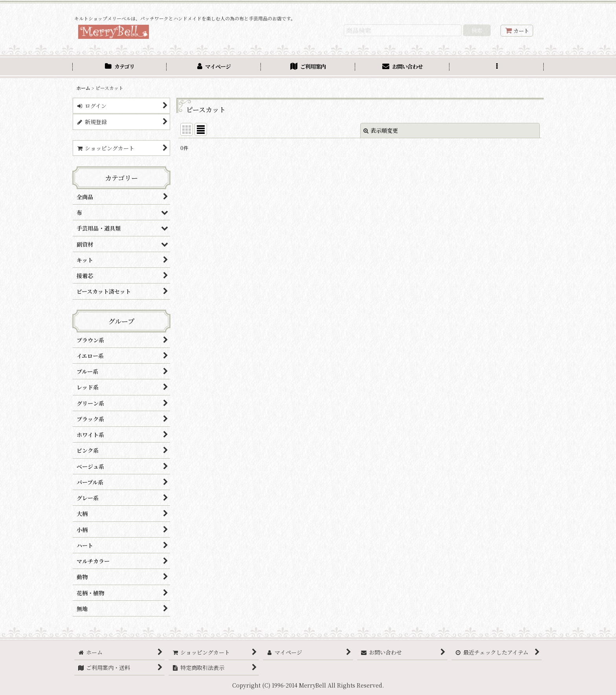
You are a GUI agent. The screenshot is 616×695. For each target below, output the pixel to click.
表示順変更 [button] (381, 130)
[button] (497, 67)
